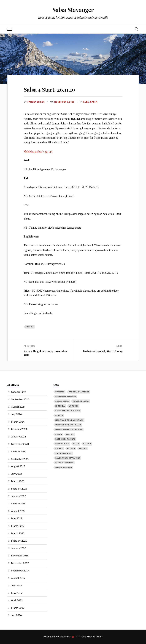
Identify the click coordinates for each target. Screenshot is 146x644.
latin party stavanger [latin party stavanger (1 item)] (68, 411)
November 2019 (20, 563)
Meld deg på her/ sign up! (38, 151)
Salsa (97, 102)
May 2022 (17, 518)
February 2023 (19, 489)
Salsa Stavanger (73, 9)
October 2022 (19, 503)
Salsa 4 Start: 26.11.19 (57, 89)
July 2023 (16, 474)
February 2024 (19, 429)
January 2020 (19, 548)
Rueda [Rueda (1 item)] (59, 434)
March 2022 (18, 526)
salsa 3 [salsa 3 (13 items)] (71, 448)
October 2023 (19, 451)
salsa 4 (30, 327)
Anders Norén (95, 637)
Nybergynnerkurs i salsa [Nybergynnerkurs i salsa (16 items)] (69, 430)
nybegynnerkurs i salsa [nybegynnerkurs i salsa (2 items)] (68, 425)
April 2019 (17, 600)
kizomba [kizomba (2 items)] (60, 406)
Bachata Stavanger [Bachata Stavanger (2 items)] (79, 392)
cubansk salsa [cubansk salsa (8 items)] (81, 401)
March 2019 (18, 608)
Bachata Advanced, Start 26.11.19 (103, 351)
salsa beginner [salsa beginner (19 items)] (64, 453)
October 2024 (19, 392)
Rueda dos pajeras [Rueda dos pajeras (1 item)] (65, 439)
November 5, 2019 (67, 102)
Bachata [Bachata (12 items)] (60, 392)
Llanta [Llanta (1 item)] (59, 415)
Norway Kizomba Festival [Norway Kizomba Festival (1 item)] (69, 420)
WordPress (64, 637)
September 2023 (20, 459)
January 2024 (19, 436)
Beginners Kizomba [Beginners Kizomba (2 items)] (66, 396)
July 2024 (16, 414)
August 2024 (18, 407)
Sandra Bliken (37, 102)
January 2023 (19, 496)
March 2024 (18, 421)
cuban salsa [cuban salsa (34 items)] (62, 401)
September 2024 (20, 399)
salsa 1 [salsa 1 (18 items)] (87, 444)
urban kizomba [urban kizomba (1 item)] (64, 467)
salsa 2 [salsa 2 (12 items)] (59, 448)
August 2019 (18, 578)
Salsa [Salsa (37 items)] (76, 444)
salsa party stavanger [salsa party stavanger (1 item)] (68, 458)
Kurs (89, 102)
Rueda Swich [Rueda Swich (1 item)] (62, 444)
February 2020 (19, 541)
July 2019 (16, 585)
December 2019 (20, 555)
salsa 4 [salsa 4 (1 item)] (83, 448)
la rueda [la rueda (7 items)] (74, 406)
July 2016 (16, 615)
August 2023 (18, 466)
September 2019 (20, 570)
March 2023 (18, 481)
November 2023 (20, 444)
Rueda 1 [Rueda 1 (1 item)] (70, 434)
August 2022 (18, 511)
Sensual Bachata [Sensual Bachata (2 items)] (65, 463)
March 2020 (18, 533)
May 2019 (17, 593)
